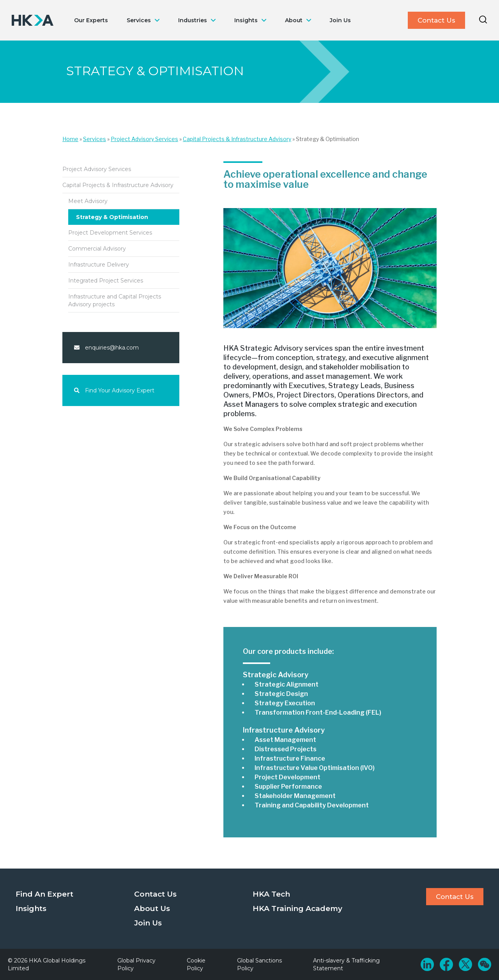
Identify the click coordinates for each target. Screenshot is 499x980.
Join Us (340, 20)
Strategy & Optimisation (112, 217)
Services (139, 20)
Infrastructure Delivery (99, 265)
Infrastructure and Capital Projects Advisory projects (115, 300)
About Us (152, 908)
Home (70, 139)
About (294, 20)
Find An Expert (44, 894)
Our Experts (91, 20)
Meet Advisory (88, 201)
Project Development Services (110, 233)
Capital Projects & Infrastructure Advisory (237, 139)
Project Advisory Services (144, 139)
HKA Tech (271, 894)
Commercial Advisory (97, 249)
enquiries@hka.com (106, 348)
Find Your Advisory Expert (114, 390)
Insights (246, 20)
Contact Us (436, 20)
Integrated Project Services (106, 281)
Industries (193, 20)
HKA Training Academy (297, 908)
